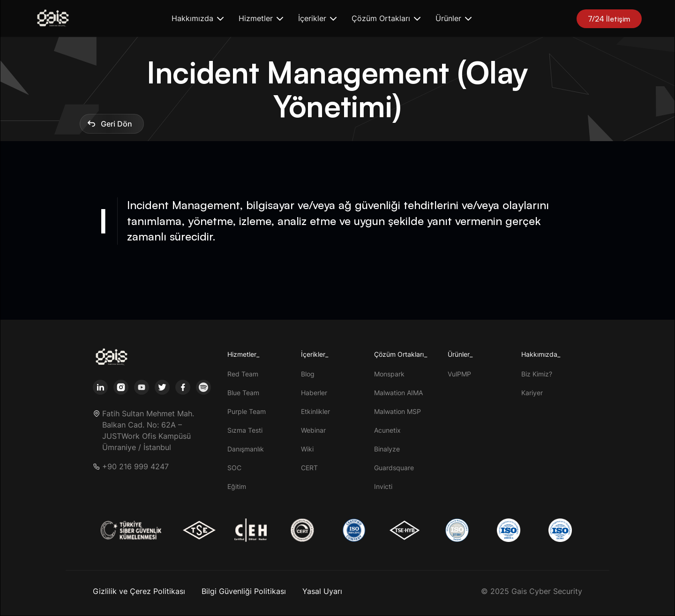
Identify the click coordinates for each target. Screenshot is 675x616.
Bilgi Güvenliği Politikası (244, 591)
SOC (234, 468)
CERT (309, 468)
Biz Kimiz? (537, 374)
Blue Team (243, 393)
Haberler (314, 393)
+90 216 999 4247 (135, 467)
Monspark (389, 374)
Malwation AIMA (398, 393)
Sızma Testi (245, 430)
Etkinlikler (315, 411)
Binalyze (387, 449)
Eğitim (237, 486)
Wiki (307, 449)
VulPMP (459, 374)
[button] (198, 19)
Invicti (383, 486)
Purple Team (247, 411)
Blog (308, 374)
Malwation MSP (397, 411)
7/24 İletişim (609, 19)
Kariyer (532, 393)
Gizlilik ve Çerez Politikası (139, 591)
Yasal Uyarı (322, 591)
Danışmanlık (246, 449)
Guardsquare (394, 468)
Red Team (243, 374)
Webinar (313, 430)
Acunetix (387, 430)
